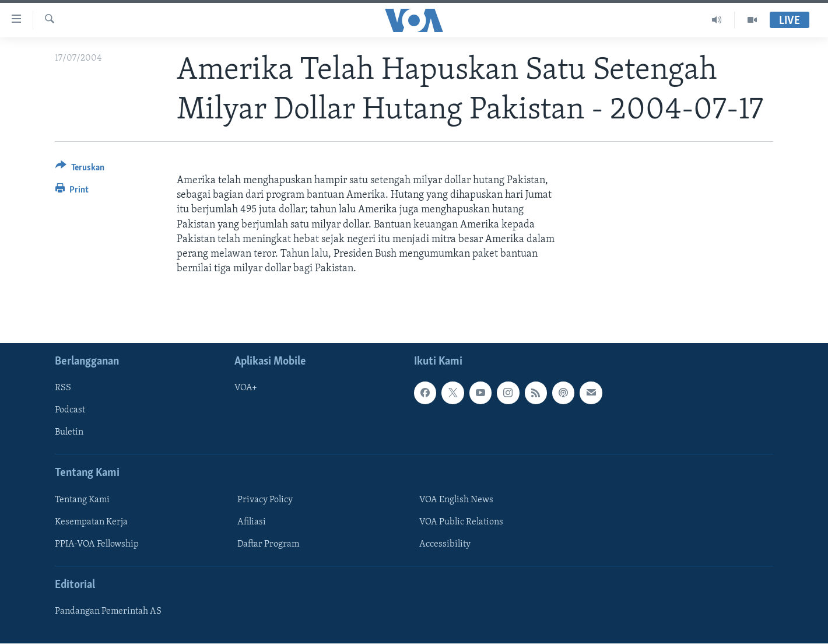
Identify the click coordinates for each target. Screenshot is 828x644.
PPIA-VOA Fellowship (97, 544)
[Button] (80, 169)
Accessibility (445, 544)
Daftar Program (268, 544)
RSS (63, 388)
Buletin (69, 433)
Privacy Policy (265, 500)
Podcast (70, 411)
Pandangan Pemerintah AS (108, 612)
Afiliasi (252, 522)
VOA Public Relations (461, 522)
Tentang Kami (82, 500)
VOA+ (246, 388)
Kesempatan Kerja (91, 522)
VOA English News (456, 500)
